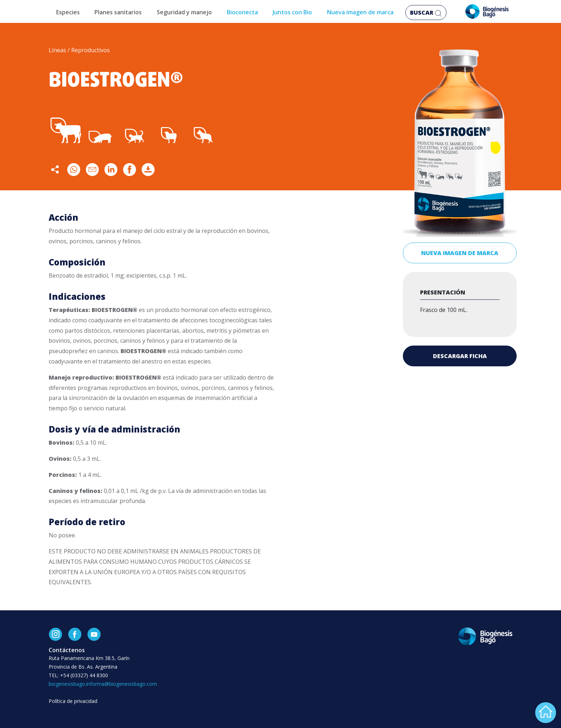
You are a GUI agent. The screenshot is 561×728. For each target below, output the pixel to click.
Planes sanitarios (118, 12)
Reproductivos (91, 50)
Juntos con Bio (292, 12)
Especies (68, 12)
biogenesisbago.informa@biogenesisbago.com (103, 684)
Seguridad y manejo (184, 12)
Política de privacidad (73, 701)
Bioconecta (242, 12)
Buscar (426, 13)
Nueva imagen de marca (360, 12)
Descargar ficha (460, 356)
